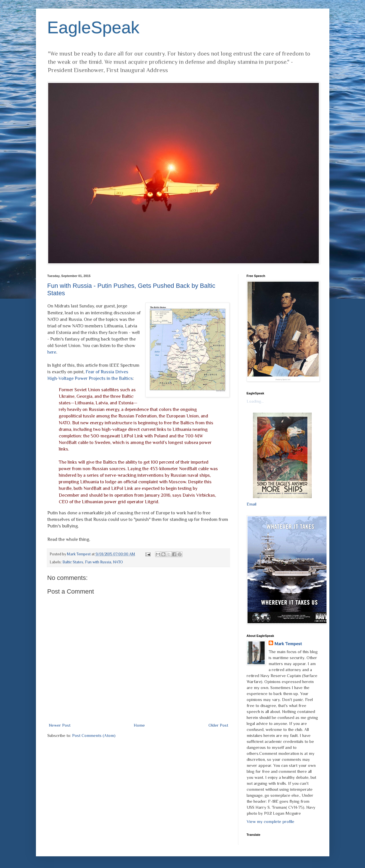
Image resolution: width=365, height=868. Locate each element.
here (52, 352)
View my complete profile (270, 821)
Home (139, 725)
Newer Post (60, 725)
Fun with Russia (98, 562)
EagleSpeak (94, 27)
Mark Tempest (288, 644)
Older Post (218, 725)
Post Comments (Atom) (94, 735)
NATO (118, 562)
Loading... (255, 401)
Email (252, 504)
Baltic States (73, 562)
